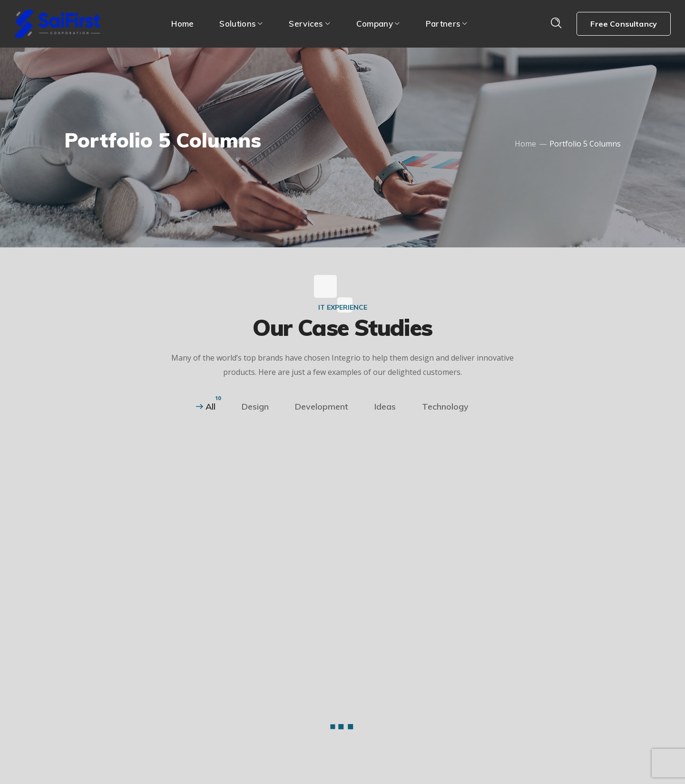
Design (255, 407)
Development (322, 407)
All (210, 407)
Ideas (385, 407)
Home (525, 144)
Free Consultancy (624, 24)
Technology (445, 407)
